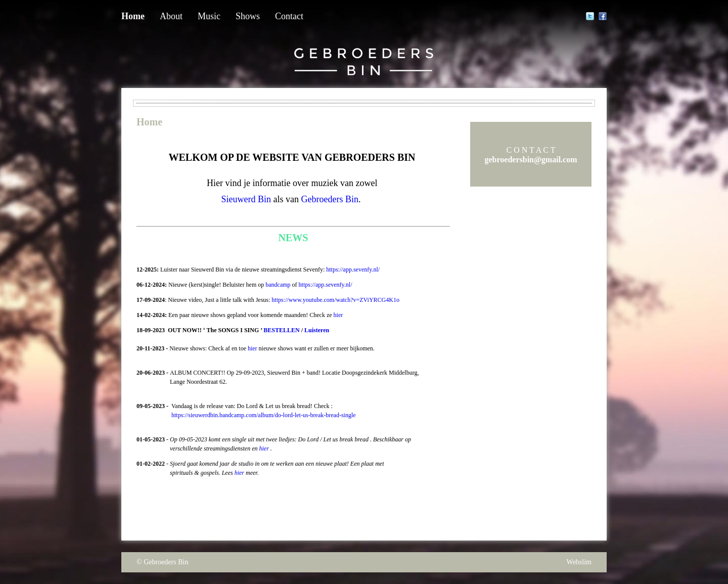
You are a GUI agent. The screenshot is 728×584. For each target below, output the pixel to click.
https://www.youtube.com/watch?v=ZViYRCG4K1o (335, 300)
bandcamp (278, 285)
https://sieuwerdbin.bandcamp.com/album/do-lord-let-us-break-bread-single (264, 415)
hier (338, 315)
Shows (248, 16)
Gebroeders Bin (166, 562)
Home (133, 16)
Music (209, 16)
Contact (289, 16)
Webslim (579, 562)
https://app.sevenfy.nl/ (353, 269)
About (171, 16)
